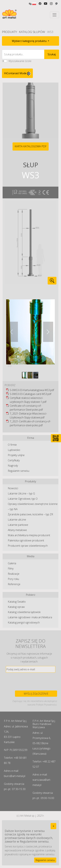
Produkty (9, 32)
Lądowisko (14, 450)
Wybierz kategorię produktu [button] (30, 41)
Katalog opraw (16, 607)
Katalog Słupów (32, 32)
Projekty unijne (16, 455)
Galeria (12, 563)
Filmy (11, 568)
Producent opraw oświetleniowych (28, 546)
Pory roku (13, 579)
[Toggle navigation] (54, 15)
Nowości (13, 488)
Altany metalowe (17, 530)
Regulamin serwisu (19, 471)
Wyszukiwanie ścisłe (20, 61)
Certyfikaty (14, 460)
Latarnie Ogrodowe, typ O (23, 499)
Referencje (14, 584)
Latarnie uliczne (17, 520)
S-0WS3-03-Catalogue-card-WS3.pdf (30, 394)
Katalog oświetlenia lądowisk (24, 612)
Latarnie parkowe (18, 525)
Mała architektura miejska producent (29, 535)
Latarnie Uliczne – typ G (21, 493)
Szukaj (52, 54)
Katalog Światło (17, 602)
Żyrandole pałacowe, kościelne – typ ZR (30, 514)
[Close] (53, 826)
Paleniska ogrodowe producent (26, 540)
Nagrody (13, 466)
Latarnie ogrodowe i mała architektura (30, 617)
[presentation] (31, 682)
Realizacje (14, 574)
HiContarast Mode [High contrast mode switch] (17, 73)
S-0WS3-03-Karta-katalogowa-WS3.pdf (32, 390)
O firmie (12, 445)
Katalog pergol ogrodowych (24, 622)
